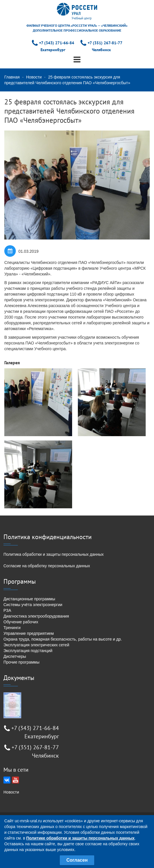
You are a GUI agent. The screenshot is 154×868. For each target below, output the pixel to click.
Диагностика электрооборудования (36, 616)
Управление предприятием (29, 633)
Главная (12, 77)
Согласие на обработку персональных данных (47, 566)
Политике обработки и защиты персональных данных (80, 838)
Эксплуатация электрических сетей (36, 645)
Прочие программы (21, 662)
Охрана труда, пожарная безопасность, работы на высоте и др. (63, 639)
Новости (34, 77)
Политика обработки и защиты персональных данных (54, 554)
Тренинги (12, 628)
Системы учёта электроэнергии (33, 605)
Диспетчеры (15, 656)
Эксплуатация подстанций (28, 651)
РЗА (7, 610)
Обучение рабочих (21, 622)
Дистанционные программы (29, 599)
